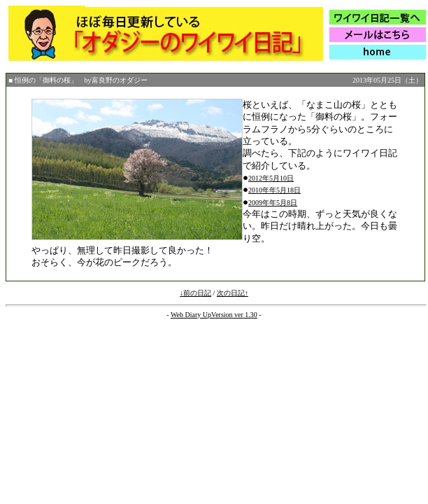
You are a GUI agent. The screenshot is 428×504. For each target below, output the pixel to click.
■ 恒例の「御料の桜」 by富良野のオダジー (78, 80)
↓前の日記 (195, 293)
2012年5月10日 (271, 178)
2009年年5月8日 (273, 203)
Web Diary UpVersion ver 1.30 (214, 315)
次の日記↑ (233, 293)
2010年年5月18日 (274, 190)
